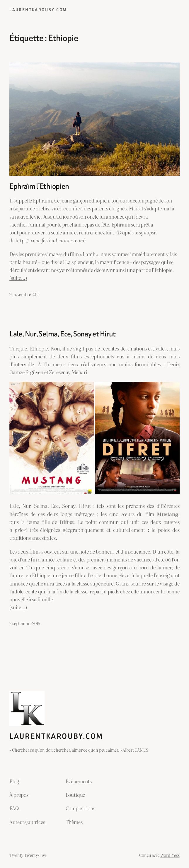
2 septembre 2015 (25, 623)
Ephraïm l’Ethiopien (39, 186)
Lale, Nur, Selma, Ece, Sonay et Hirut (62, 334)
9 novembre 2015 (24, 294)
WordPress (170, 855)
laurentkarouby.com (38, 10)
